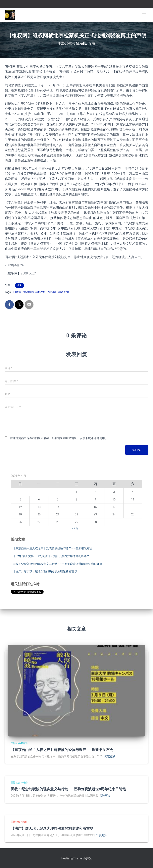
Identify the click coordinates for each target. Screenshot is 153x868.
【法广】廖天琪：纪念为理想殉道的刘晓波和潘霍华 (45, 571)
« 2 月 (75, 528)
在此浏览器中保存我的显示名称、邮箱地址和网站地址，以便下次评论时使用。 (59, 438)
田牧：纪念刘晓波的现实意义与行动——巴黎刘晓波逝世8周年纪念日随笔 (58, 564)
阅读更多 (110, 756)
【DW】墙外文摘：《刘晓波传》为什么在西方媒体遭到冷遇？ (51, 556)
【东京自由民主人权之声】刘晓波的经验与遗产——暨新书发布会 (53, 548)
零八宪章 (64, 292)
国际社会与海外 (19, 743)
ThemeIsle (80, 858)
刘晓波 (17, 292)
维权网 (52, 292)
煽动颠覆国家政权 (34, 292)
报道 (20, 285)
